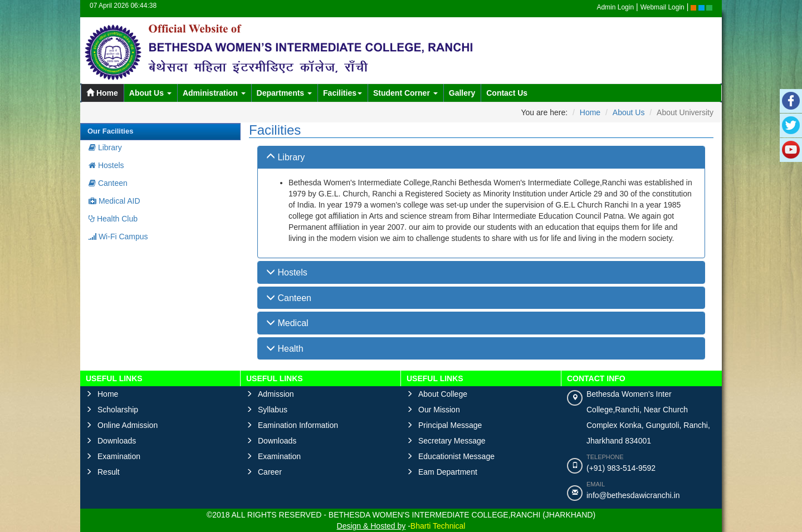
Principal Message (450, 425)
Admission (276, 394)
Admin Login (615, 7)
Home (102, 93)
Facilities (343, 93)
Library (105, 147)
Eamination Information (298, 425)
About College (443, 394)
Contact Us (507, 93)
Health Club (113, 219)
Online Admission (128, 425)
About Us (150, 93)
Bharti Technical (438, 526)
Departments (284, 93)
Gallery (462, 93)
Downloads (117, 441)
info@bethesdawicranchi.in (633, 495)
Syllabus (273, 410)
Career (270, 472)
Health (285, 349)
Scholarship (118, 410)
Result (109, 472)
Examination (119, 456)
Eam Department (448, 472)
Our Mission (439, 410)
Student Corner (405, 93)
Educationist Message (456, 456)
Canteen (108, 183)
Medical (287, 323)
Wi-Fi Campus (118, 237)
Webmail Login (662, 7)
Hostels (106, 165)
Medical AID (114, 201)
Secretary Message (452, 441)
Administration (214, 93)
